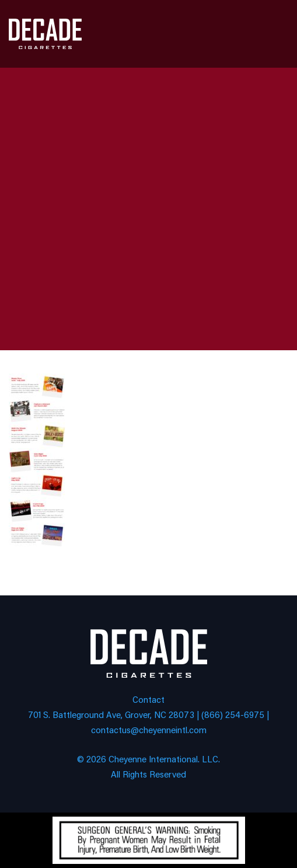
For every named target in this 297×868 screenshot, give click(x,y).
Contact (148, 699)
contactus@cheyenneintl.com (149, 729)
